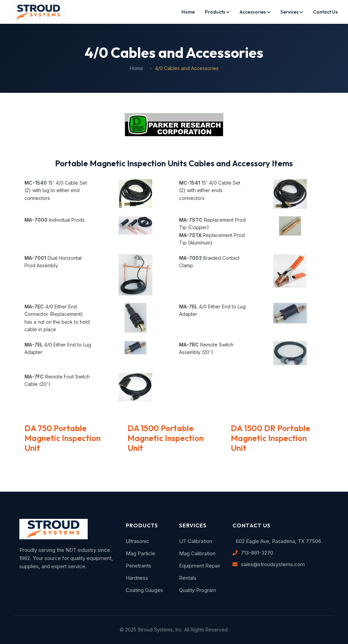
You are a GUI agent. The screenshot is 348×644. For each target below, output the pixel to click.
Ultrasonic (137, 541)
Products (217, 12)
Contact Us (325, 12)
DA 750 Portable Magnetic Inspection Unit (63, 438)
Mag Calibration (197, 553)
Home (188, 12)
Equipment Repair (200, 566)
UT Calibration (196, 541)
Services (292, 12)
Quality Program (198, 590)
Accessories (255, 12)
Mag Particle (141, 553)
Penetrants (138, 566)
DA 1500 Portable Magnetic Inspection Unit (166, 438)
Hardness (137, 578)
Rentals (188, 578)
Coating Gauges (144, 590)
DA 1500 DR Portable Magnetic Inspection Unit (271, 438)
